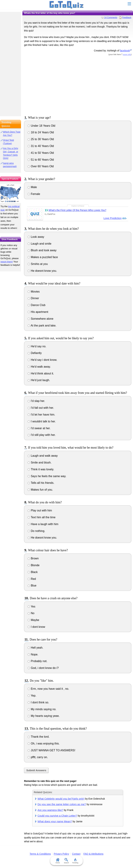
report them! (7, 262)
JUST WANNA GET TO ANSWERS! (51, 750)
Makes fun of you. (40, 490)
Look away (36, 237)
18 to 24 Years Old (41, 132)
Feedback (127, 17)
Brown (33, 558)
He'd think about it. (41, 373)
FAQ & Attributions (93, 854)
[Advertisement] (78, 85)
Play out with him (40, 510)
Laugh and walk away (43, 456)
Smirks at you (38, 264)
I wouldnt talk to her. (42, 421)
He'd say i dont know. (42, 360)
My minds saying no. (42, 709)
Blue (32, 586)
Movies (34, 292)
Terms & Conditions (40, 854)
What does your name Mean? (55, 821)
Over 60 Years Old (41, 166)
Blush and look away (42, 250)
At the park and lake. (42, 326)
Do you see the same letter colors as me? (62, 804)
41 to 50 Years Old (41, 153)
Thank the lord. (38, 737)
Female (34, 194)
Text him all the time (42, 517)
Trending (75, 861)
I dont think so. (38, 702)
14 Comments (111, 17)
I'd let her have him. (41, 415)
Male (32, 187)
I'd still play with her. (42, 435)
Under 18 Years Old (41, 126)
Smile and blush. (40, 463)
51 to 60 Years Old (41, 160)
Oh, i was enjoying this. (44, 744)
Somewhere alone (40, 319)
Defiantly (35, 353)
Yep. (32, 696)
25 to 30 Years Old (41, 139)
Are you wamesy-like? (50, 810)
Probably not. (37, 661)
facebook (125, 51)
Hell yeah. (35, 648)
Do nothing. (36, 531)
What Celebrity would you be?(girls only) (61, 799)
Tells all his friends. (41, 483)
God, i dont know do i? (43, 668)
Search (67, 861)
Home (58, 861)
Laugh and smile (39, 244)
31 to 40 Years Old (41, 146)
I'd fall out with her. (41, 408)
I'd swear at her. (39, 428)
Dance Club (36, 305)
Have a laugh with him (43, 524)
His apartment (38, 312)
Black (33, 572)
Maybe (33, 620)
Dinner (33, 298)
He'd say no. (37, 346)
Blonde (34, 565)
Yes (31, 607)
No (31, 613)
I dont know (36, 627)
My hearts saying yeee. (44, 716)
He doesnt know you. (42, 271)
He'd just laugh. (39, 380)
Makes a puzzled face (43, 257)
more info (127, 54)
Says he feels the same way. (47, 476)
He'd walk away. (39, 367)
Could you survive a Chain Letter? (57, 816)
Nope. (33, 654)
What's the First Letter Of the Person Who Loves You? (77, 210)
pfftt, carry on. (38, 757)
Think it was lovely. (41, 469)
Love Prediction (112, 218)
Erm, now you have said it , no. (48, 689)
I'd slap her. (36, 401)
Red (32, 579)
